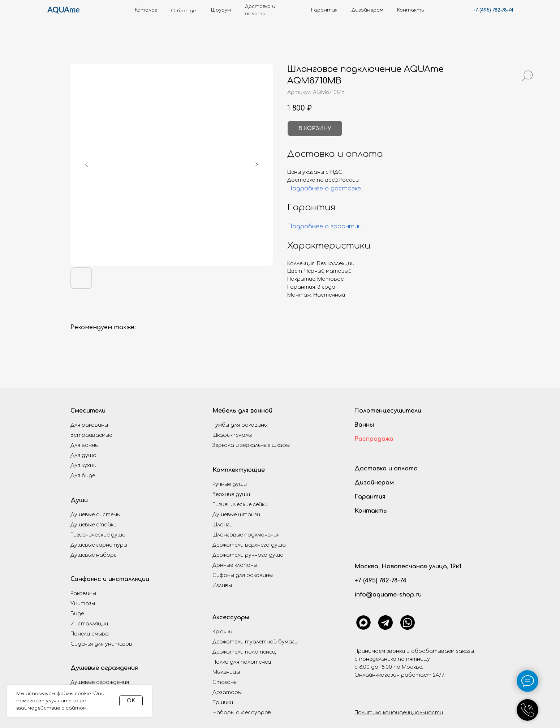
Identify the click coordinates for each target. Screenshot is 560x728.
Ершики (223, 703)
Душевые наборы (94, 555)
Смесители (88, 411)
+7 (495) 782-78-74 (493, 10)
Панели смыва (90, 634)
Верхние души (231, 494)
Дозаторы (227, 692)
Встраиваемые (91, 435)
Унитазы (83, 604)
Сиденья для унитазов (101, 644)
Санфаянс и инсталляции (110, 579)
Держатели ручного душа (248, 555)
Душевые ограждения (104, 668)
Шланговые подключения (246, 535)
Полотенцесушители (388, 411)
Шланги (223, 525)
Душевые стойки (94, 525)
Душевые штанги (236, 515)
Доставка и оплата (386, 469)
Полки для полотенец (242, 662)
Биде (77, 614)
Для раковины (89, 425)
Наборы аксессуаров (242, 713)
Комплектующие (239, 470)
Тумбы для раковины (240, 425)
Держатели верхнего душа (249, 545)
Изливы (222, 585)
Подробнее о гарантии (324, 227)
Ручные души (230, 484)
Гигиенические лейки (240, 505)
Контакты (371, 511)
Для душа (83, 455)
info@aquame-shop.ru (388, 595)
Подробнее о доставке (324, 189)
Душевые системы (96, 515)
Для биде (83, 476)
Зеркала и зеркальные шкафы (251, 445)
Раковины (83, 593)
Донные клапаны (235, 565)
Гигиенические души (98, 535)
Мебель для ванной (242, 411)
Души (79, 500)
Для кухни (83, 466)
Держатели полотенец (244, 652)
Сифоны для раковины (243, 575)
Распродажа (374, 439)
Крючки (222, 632)
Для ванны (85, 445)
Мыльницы (226, 672)
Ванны (364, 425)
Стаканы (225, 682)
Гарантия (370, 497)
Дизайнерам (374, 483)
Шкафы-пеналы (232, 435)
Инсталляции (89, 624)
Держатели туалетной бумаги (255, 642)
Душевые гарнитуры (99, 545)
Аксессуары (231, 617)
